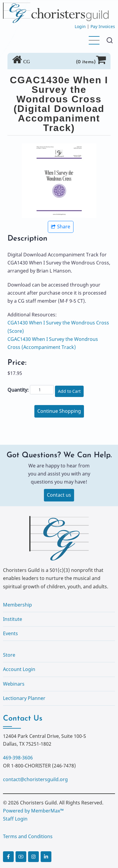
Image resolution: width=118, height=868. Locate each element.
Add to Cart (69, 391)
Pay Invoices (103, 26)
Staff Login (15, 819)
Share (61, 227)
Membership (17, 605)
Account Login (19, 669)
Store (9, 655)
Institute (13, 619)
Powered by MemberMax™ (33, 811)
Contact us (59, 495)
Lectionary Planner (24, 698)
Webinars (14, 684)
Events (10, 633)
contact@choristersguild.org (35, 779)
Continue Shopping (59, 411)
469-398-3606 (18, 758)
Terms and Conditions (28, 836)
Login (80, 26)
